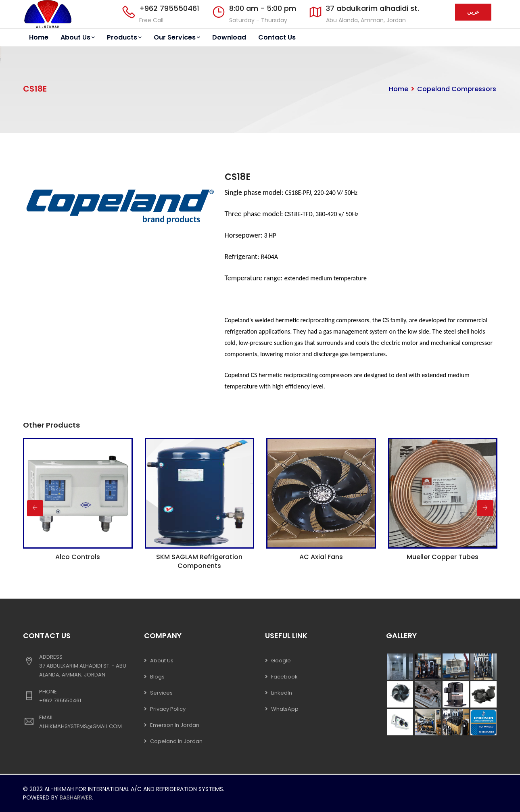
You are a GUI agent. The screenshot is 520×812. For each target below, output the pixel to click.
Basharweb (76, 797)
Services (161, 693)
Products (124, 37)
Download (229, 37)
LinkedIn (282, 693)
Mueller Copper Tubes (443, 557)
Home (39, 37)
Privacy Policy (168, 709)
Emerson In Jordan (175, 725)
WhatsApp (285, 709)
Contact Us (277, 37)
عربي (473, 12)
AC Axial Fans (321, 557)
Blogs (157, 677)
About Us (78, 37)
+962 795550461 (169, 8)
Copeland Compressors (457, 89)
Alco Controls (78, 557)
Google (281, 661)
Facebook (284, 677)
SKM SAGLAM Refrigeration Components (199, 561)
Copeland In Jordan (176, 741)
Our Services (177, 37)
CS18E (238, 177)
